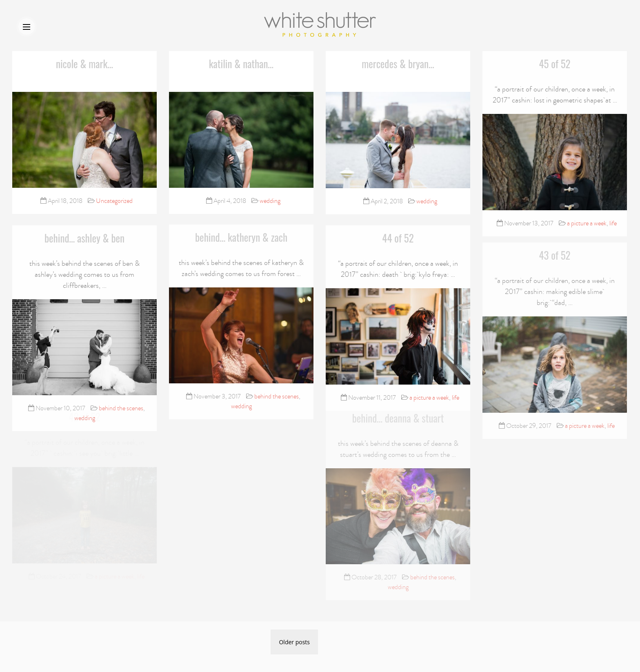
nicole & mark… (84, 63)
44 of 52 (398, 237)
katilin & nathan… (241, 63)
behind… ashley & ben (84, 237)
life (613, 223)
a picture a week (587, 223)
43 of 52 (554, 248)
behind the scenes (121, 407)
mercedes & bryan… (398, 63)
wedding (270, 201)
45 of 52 (554, 63)
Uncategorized (114, 201)
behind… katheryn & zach (241, 234)
